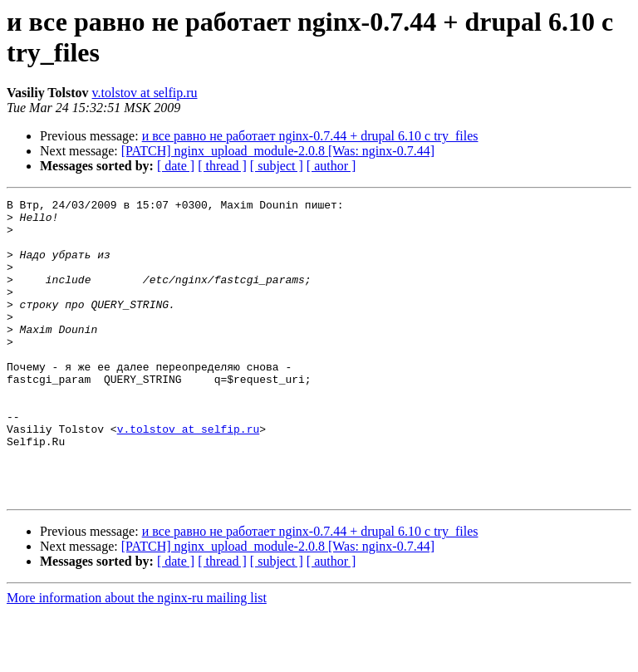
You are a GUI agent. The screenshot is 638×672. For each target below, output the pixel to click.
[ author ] (331, 166)
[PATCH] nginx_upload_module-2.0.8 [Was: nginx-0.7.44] (278, 151)
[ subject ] (277, 166)
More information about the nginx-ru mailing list (137, 657)
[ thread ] (222, 166)
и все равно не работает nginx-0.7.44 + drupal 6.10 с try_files (310, 136)
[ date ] (176, 166)
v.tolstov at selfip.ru (145, 93)
